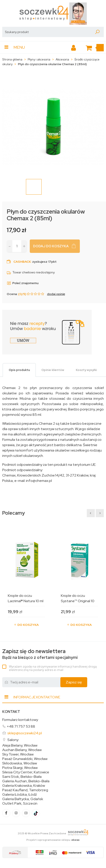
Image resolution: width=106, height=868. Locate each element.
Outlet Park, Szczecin (20, 803)
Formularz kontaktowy (20, 720)
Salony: (13, 740)
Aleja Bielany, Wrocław (20, 745)
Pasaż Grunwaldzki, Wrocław (25, 759)
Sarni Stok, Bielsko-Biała (22, 777)
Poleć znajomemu (23, 283)
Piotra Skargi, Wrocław (20, 768)
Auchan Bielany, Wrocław (22, 750)
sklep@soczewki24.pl (25, 733)
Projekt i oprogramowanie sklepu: (53, 840)
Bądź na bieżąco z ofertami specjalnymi (40, 654)
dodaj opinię (56, 294)
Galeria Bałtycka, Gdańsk (23, 799)
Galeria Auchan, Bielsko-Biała (26, 781)
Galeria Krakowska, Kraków (24, 786)
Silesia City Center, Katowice (26, 772)
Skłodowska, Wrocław (20, 763)
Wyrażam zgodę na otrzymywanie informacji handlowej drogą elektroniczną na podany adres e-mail (53, 668)
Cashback (22, 262)
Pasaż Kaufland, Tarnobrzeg (25, 790)
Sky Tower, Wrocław (18, 754)
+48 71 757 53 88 (21, 726)
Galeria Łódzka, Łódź (20, 795)
